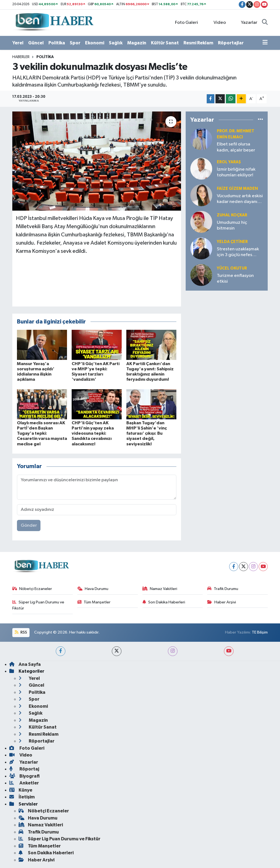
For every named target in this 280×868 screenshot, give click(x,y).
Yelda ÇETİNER (232, 242)
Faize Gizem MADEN (237, 189)
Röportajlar (231, 43)
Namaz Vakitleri (160, 589)
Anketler (24, 783)
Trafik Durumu (223, 589)
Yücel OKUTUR (232, 268)
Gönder (29, 525)
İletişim (22, 797)
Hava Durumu (93, 589)
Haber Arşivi (222, 602)
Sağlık (116, 43)
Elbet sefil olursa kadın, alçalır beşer (236, 147)
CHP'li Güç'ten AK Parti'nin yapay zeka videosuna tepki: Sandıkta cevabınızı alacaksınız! (93, 433)
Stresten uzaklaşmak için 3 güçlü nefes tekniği (238, 252)
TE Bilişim (260, 632)
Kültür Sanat (165, 43)
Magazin (137, 43)
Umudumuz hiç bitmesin (232, 225)
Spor (75, 43)
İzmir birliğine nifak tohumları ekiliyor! (236, 172)
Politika (57, 43)
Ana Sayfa (25, 664)
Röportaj (24, 769)
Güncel (36, 43)
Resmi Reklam (198, 43)
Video (217, 22)
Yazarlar (246, 22)
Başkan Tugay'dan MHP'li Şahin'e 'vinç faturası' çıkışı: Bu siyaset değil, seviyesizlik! (147, 433)
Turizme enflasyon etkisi (235, 279)
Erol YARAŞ (229, 162)
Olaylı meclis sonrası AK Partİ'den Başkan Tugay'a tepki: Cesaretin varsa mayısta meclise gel (42, 433)
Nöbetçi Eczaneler (32, 589)
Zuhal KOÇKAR (232, 215)
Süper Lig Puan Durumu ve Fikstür (38, 605)
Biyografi (24, 776)
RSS (21, 632)
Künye (21, 790)
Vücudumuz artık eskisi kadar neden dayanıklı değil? (240, 199)
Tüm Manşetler (94, 602)
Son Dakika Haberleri (164, 602)
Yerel (18, 43)
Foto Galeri (184, 22)
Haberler (21, 57)
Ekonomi (95, 43)
